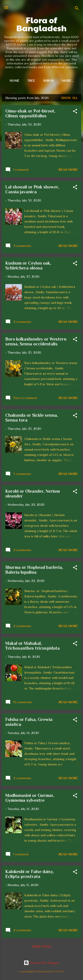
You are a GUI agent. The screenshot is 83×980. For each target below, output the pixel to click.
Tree (31, 80)
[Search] (77, 9)
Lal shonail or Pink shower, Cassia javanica (32, 189)
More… (68, 80)
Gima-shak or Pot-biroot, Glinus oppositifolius (30, 113)
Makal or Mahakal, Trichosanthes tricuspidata (33, 646)
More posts (42, 947)
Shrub (48, 80)
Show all (69, 98)
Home (15, 80)
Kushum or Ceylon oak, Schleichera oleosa (28, 265)
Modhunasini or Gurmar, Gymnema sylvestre (30, 798)
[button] (75, 112)
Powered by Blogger (41, 963)
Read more (68, 169)
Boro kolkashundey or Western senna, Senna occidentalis (36, 341)
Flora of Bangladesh (41, 24)
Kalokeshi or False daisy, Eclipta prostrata (30, 874)
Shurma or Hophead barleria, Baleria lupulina (34, 570)
